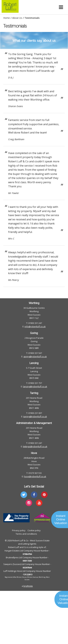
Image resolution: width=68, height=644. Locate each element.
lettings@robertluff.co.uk (35, 446)
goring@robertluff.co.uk (35, 356)
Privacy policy (19, 530)
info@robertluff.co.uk (35, 326)
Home (7, 18)
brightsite (28, 586)
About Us (17, 18)
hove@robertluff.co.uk (35, 476)
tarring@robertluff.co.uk (35, 416)
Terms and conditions (26, 534)
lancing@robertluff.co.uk (35, 386)
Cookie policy (34, 530)
